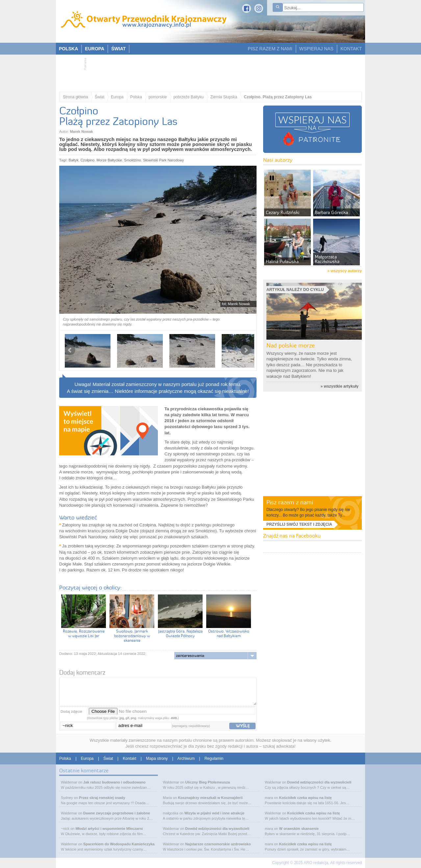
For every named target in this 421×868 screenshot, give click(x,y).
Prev (70, 350)
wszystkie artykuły (341, 386)
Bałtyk (74, 160)
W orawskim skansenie (299, 829)
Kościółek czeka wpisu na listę (305, 798)
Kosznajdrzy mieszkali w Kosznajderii (210, 798)
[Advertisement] (207, 71)
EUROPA (95, 49)
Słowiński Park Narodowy (163, 160)
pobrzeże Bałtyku (188, 97)
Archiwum (186, 759)
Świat (99, 97)
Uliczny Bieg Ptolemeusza (208, 782)
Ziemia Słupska (224, 97)
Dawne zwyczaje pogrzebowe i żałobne (117, 813)
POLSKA (68, 49)
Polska (136, 97)
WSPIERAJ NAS (316, 49)
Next (246, 350)
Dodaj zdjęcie (71, 711)
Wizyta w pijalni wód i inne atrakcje (214, 813)
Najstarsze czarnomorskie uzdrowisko (218, 844)
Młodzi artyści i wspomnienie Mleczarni (109, 829)
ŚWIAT (118, 49)
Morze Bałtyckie (110, 160)
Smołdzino (132, 160)
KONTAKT (351, 49)
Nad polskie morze (291, 345)
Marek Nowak (81, 132)
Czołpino (88, 160)
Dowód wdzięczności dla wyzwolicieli (217, 829)
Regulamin (214, 759)
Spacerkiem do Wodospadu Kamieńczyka (119, 844)
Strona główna (75, 97)
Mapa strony (157, 759)
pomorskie (158, 97)
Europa (117, 97)
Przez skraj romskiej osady (102, 798)
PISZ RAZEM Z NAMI (270, 49)
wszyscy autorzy (346, 271)
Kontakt (130, 759)
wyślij (243, 726)
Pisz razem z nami (290, 502)
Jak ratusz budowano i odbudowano (114, 782)
